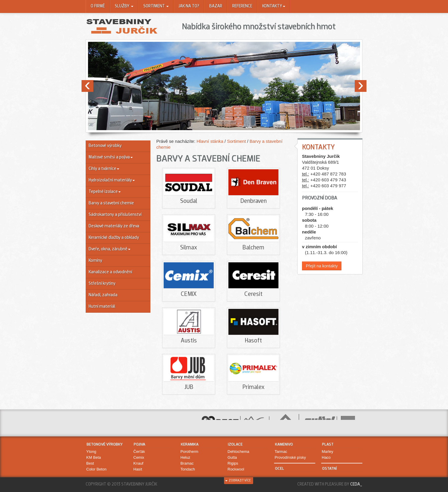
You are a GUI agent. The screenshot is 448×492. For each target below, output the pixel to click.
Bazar (216, 6)
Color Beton (96, 469)
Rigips (233, 463)
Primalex (254, 387)
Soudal (189, 201)
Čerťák (139, 452)
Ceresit (253, 294)
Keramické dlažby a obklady (114, 238)
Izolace (235, 444)
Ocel (279, 469)
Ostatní (329, 469)
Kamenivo (284, 444)
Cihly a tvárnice (104, 169)
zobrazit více (238, 481)
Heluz (185, 457)
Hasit (138, 469)
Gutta (232, 457)
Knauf (138, 463)
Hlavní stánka (211, 141)
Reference (242, 6)
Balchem (253, 248)
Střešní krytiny (102, 284)
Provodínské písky (290, 457)
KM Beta (94, 457)
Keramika (190, 444)
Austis (189, 341)
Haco (326, 457)
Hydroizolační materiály (112, 180)
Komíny (95, 261)
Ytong (91, 452)
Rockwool (236, 469)
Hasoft (253, 341)
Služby (124, 6)
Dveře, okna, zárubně (109, 249)
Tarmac (281, 452)
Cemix (139, 457)
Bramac (187, 463)
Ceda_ (356, 484)
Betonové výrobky (105, 146)
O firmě (98, 6)
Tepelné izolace (105, 192)
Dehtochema (238, 452)
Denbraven (254, 201)
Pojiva (139, 444)
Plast (328, 444)
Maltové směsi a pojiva (111, 157)
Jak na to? (189, 6)
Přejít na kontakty (322, 266)
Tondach (188, 469)
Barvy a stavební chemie (111, 203)
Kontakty (274, 6)
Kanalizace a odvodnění (110, 272)
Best (90, 463)
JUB (189, 387)
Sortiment (156, 6)
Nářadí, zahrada (103, 295)
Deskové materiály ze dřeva (114, 226)
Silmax (189, 248)
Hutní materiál (102, 307)
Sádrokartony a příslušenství (115, 215)
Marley (327, 452)
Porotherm (189, 452)
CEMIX (189, 294)
